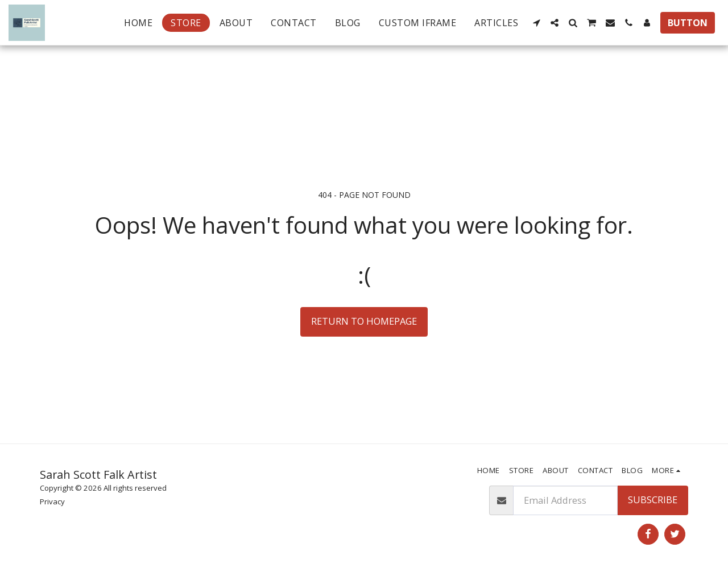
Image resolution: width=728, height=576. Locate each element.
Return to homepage (364, 321)
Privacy (52, 502)
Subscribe (653, 500)
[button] (536, 23)
